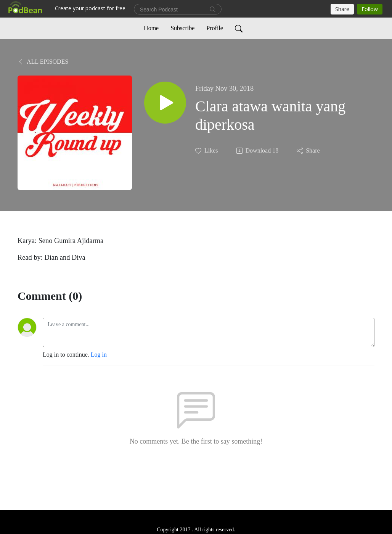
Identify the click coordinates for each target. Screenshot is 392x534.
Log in (99, 355)
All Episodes (43, 62)
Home (151, 28)
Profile (215, 28)
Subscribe (182, 28)
